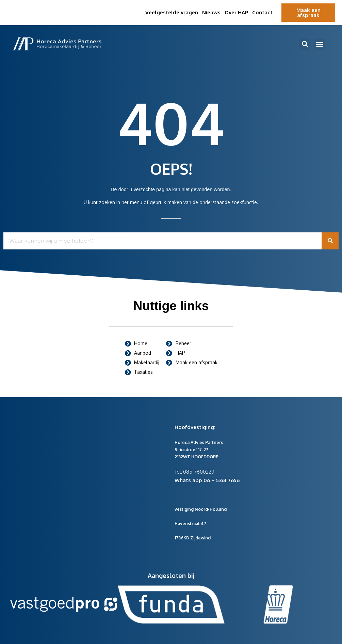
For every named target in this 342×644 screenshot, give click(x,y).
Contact (262, 12)
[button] (305, 44)
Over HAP (236, 12)
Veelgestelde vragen (172, 12)
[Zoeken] (330, 241)
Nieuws (211, 12)
